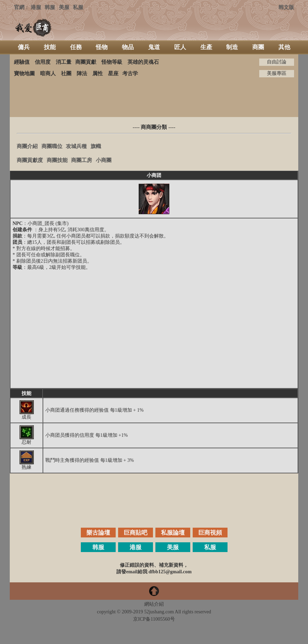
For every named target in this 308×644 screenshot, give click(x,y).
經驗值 (22, 62)
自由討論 (277, 62)
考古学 (130, 73)
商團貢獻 (86, 62)
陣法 (82, 73)
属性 (98, 73)
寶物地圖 (24, 73)
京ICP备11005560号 (154, 619)
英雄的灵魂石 (143, 62)
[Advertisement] (154, 97)
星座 (113, 73)
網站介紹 (154, 604)
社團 (66, 73)
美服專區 (277, 73)
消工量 (64, 62)
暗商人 (48, 73)
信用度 (43, 62)
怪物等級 (112, 62)
